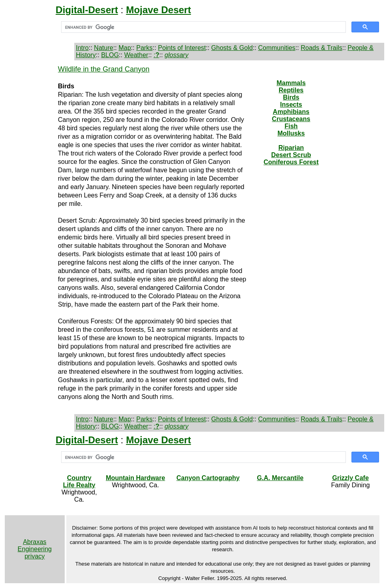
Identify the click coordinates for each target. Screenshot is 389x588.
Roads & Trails (322, 48)
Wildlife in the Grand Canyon (104, 69)
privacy (35, 556)
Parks (144, 48)
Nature (103, 48)
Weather (136, 55)
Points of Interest (182, 48)
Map (125, 48)
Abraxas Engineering (35, 545)
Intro (82, 48)
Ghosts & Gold (232, 48)
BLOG (110, 55)
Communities (277, 48)
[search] (203, 27)
